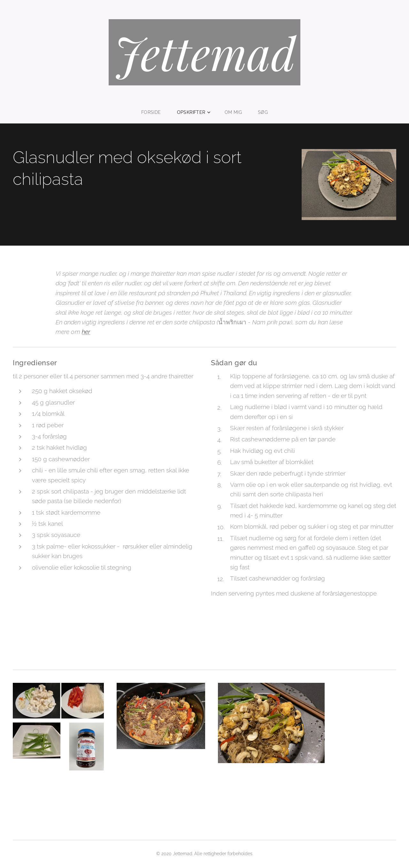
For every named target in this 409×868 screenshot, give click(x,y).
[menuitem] (154, 112)
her (86, 332)
